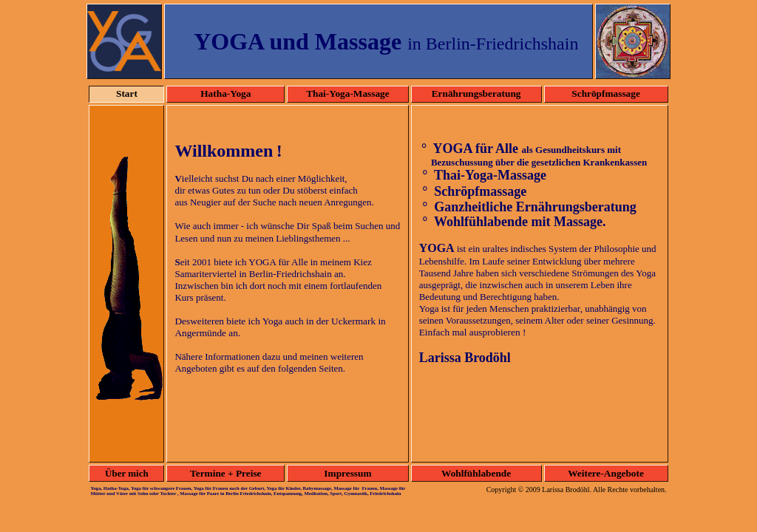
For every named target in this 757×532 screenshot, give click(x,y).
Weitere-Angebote (606, 473)
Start (127, 93)
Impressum (347, 473)
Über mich (127, 473)
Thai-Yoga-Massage (348, 93)
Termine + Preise (225, 473)
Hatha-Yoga (225, 93)
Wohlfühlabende (476, 473)
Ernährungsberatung (476, 93)
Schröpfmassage (606, 93)
